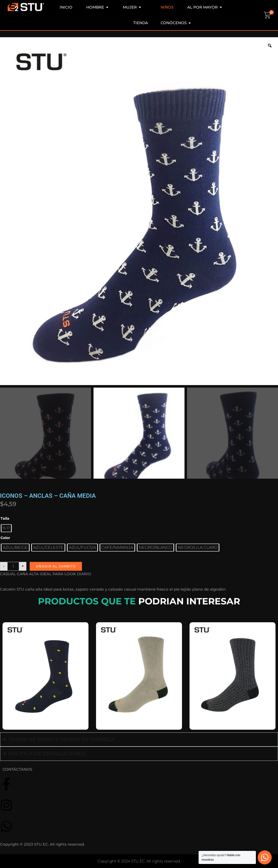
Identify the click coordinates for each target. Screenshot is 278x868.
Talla (5, 518)
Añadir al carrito (56, 566)
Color (5, 538)
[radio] (6, 528)
